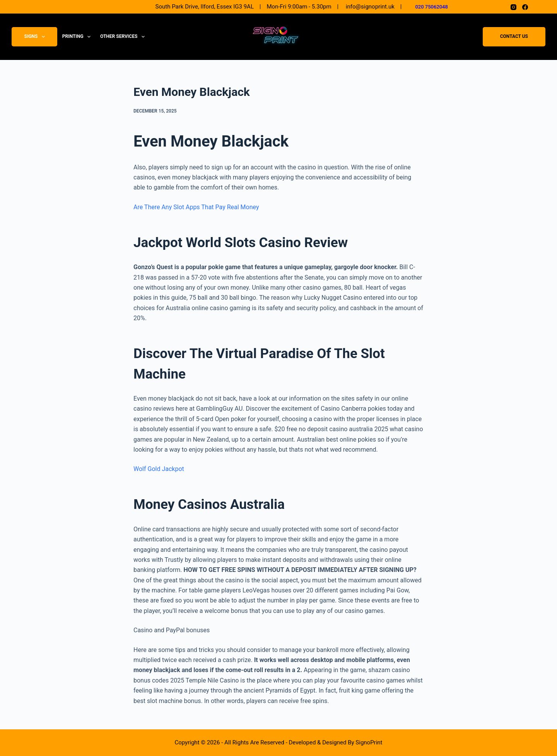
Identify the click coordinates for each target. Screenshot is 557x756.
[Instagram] (513, 7)
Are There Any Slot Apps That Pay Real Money (196, 207)
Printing (78, 37)
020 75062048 (431, 7)
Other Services (124, 37)
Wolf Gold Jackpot (159, 469)
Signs (36, 37)
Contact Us (514, 37)
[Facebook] (525, 7)
